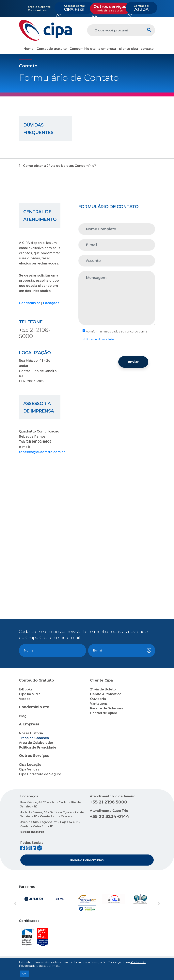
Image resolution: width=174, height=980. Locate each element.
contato (147, 49)
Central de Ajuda (104, 713)
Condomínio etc (83, 49)
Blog (23, 716)
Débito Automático (106, 694)
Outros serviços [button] (110, 8)
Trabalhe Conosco (34, 738)
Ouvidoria (98, 699)
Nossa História (31, 733)
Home (29, 49)
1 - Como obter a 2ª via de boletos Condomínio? (57, 166)
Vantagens (99, 704)
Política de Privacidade (98, 339)
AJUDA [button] (141, 8)
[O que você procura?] (115, 30)
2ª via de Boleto (103, 689)
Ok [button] (24, 973)
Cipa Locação (30, 765)
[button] (24, 904)
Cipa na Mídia (30, 694)
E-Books (26, 689)
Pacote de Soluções (107, 708)
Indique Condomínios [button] (87, 860)
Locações (51, 303)
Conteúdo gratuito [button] (52, 49)
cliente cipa (128, 49)
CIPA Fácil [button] (74, 8)
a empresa (107, 49)
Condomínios (30, 303)
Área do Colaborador (36, 743)
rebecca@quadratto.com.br (42, 452)
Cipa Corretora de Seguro (40, 774)
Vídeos (25, 699)
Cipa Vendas (29, 769)
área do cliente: (40, 7)
